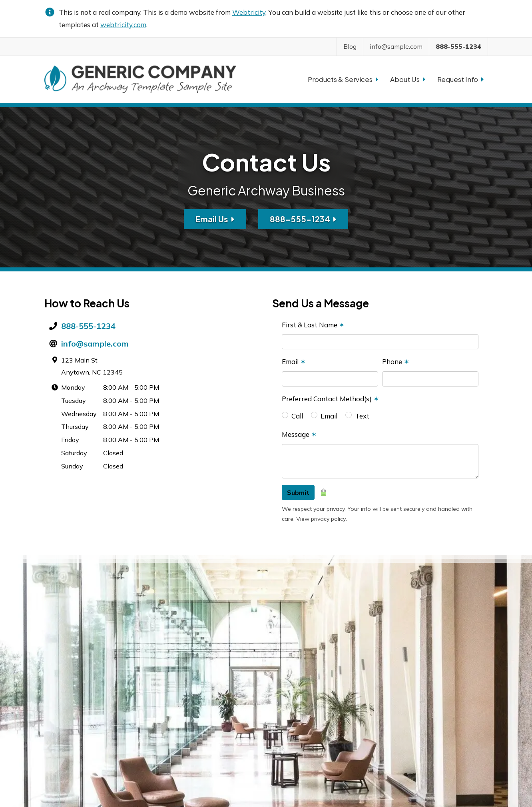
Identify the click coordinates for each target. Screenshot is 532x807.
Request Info (460, 79)
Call (297, 416)
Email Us (215, 219)
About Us (408, 79)
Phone (396, 362)
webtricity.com (123, 25)
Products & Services (343, 79)
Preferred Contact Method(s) (330, 399)
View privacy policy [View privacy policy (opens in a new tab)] (321, 519)
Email (294, 362)
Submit (298, 492)
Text (362, 416)
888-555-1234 (303, 219)
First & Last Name (313, 325)
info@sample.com (95, 344)
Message (299, 434)
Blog (350, 46)
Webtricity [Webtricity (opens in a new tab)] (249, 12)
